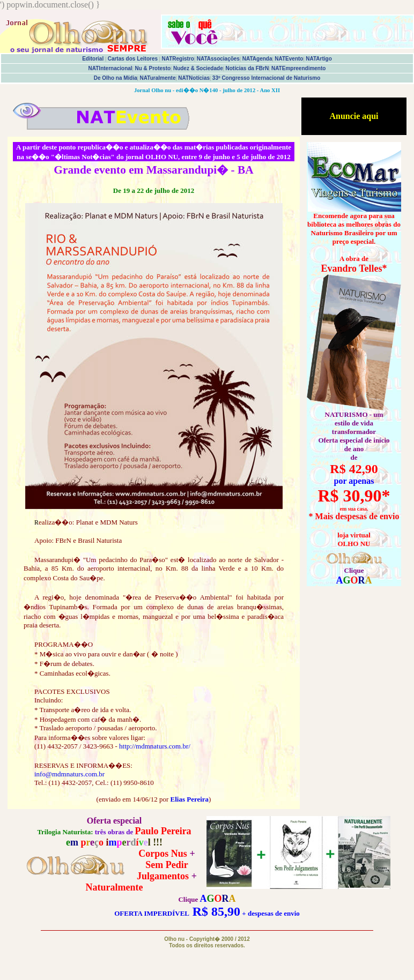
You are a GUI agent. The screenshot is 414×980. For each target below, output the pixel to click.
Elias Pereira (189, 799)
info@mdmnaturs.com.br (69, 774)
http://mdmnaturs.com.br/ (155, 746)
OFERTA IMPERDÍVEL (151, 913)
